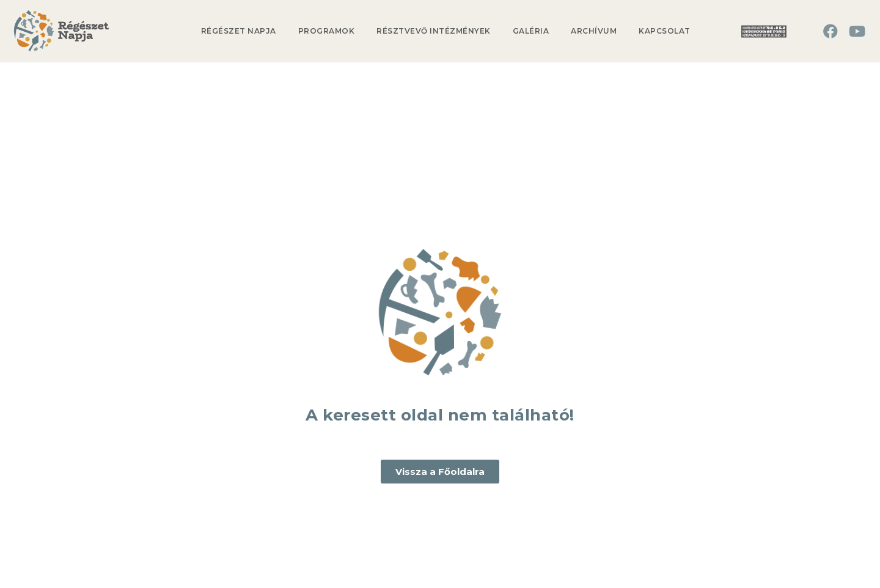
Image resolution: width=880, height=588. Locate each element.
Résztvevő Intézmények (434, 31)
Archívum (594, 31)
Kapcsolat (665, 31)
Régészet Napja (239, 31)
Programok (327, 31)
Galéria (531, 31)
